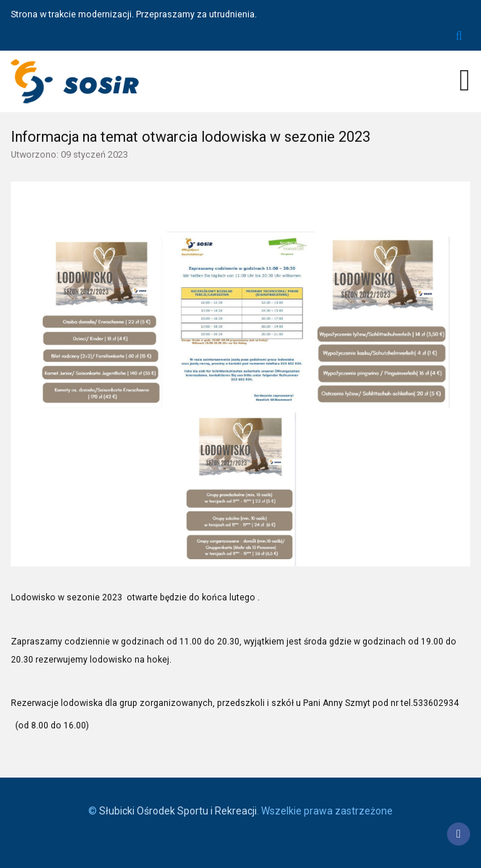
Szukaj (459, 36)
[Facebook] (459, 834)
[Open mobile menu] (465, 80)
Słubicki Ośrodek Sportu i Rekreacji (178, 811)
